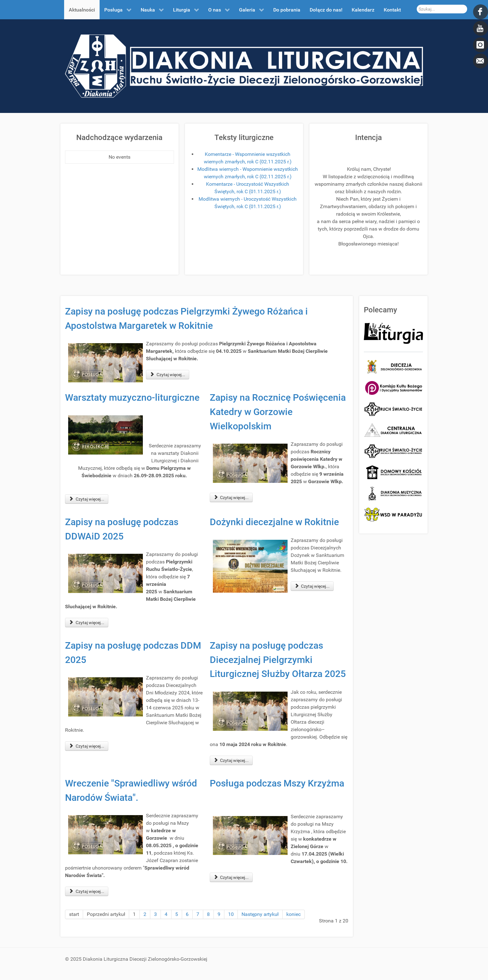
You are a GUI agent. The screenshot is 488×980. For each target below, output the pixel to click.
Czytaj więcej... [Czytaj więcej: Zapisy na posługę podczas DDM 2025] (87, 746)
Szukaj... (417, 5)
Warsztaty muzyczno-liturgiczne (132, 397)
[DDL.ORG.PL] (244, 66)
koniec (293, 914)
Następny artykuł (260, 914)
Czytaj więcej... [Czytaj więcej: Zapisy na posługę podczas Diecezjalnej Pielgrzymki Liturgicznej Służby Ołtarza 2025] (231, 760)
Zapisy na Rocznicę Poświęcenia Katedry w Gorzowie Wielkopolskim (278, 412)
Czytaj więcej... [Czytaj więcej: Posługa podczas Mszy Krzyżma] (231, 877)
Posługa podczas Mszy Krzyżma (277, 783)
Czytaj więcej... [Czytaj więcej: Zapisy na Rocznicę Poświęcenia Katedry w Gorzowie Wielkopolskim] (231, 497)
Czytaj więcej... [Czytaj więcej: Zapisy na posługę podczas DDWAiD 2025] (87, 623)
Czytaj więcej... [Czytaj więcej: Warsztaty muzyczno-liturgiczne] (87, 499)
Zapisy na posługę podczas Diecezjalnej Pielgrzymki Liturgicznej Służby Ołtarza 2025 (278, 660)
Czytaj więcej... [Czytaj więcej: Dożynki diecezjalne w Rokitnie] (312, 586)
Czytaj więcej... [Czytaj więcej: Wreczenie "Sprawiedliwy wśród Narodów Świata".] (87, 891)
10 (231, 914)
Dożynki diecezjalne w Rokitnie (274, 522)
